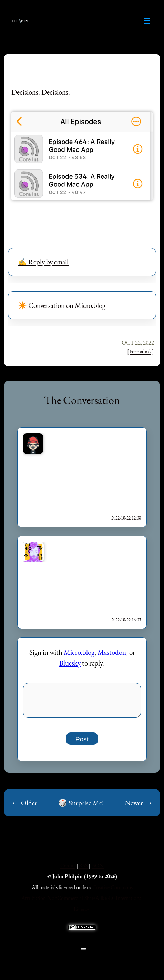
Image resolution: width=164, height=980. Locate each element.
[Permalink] (141, 351)
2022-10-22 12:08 (126, 518)
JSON (97, 869)
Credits (68, 869)
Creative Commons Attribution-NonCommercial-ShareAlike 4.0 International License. (82, 902)
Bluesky (70, 663)
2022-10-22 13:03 (126, 620)
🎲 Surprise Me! (81, 807)
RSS (83, 869)
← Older (25, 807)
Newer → (138, 807)
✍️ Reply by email (43, 262)
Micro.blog (79, 652)
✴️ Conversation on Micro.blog (62, 305)
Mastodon (112, 652)
